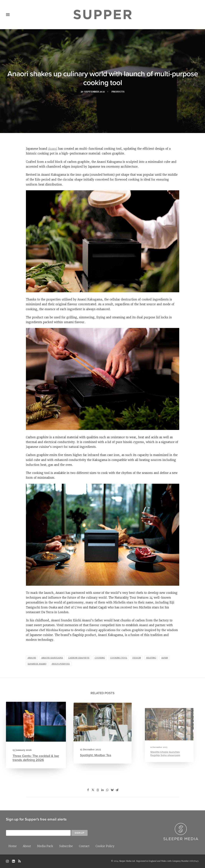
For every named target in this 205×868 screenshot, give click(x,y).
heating (151, 658)
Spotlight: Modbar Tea (98, 748)
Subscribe (66, 846)
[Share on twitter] (93, 790)
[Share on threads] (98, 790)
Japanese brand (37, 664)
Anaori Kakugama (52, 658)
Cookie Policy (105, 846)
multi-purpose (61, 664)
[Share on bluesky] (112, 790)
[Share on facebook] (88, 790)
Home (13, 846)
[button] (36, 723)
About (27, 846)
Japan (165, 658)
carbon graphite (79, 658)
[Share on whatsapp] (107, 790)
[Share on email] (117, 790)
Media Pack (45, 846)
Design (137, 658)
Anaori (53, 149)
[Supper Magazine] (102, 15)
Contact (84, 846)
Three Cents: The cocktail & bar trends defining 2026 (36, 755)
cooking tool (119, 658)
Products (119, 92)
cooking (100, 658)
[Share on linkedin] (103, 790)
